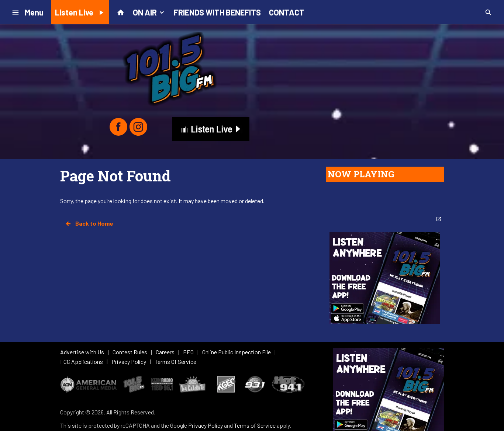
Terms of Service (255, 394)
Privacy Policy (206, 394)
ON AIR (149, 12)
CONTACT (287, 12)
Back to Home (89, 223)
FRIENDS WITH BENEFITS (217, 12)
